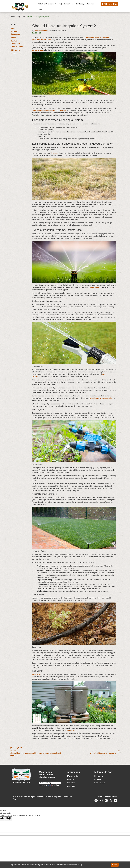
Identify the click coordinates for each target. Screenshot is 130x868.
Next (119, 751)
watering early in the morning (101, 398)
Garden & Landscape (16, 33)
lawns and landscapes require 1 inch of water (49, 111)
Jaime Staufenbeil (41, 31)
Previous (13, 751)
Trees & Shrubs (17, 47)
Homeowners (99, 776)
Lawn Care (69, 4)
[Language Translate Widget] (50, 783)
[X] (14, 748)
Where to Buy (109, 4)
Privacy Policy (50, 797)
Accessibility (72, 786)
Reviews (90, 4)
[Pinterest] (18, 748)
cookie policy (77, 865)
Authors (14, 53)
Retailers (98, 779)
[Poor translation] (8, 818)
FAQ (60, 4)
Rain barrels (37, 674)
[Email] (21, 748)
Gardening (80, 4)
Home (13, 17)
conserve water (38, 50)
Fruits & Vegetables (16, 42)
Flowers (14, 37)
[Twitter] (111, 801)
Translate (54, 785)
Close (115, 865)
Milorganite (16, 50)
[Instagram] (102, 801)
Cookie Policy (62, 797)
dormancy (54, 153)
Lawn (24, 17)
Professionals (100, 783)
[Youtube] (116, 801)
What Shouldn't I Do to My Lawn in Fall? (105, 753)
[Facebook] (11, 748)
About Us (70, 779)
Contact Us (71, 783)
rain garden (71, 730)
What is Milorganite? (47, 4)
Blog (40, 9)
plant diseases (96, 287)
